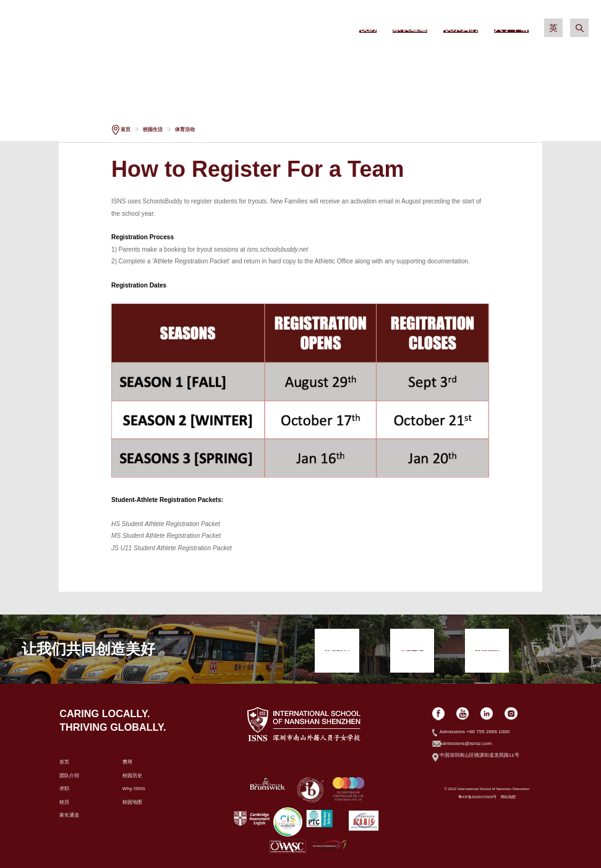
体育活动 (185, 130)
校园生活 (412, 62)
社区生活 (491, 62)
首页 (126, 130)
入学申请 (175, 90)
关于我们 (175, 62)
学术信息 (333, 62)
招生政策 (254, 62)
